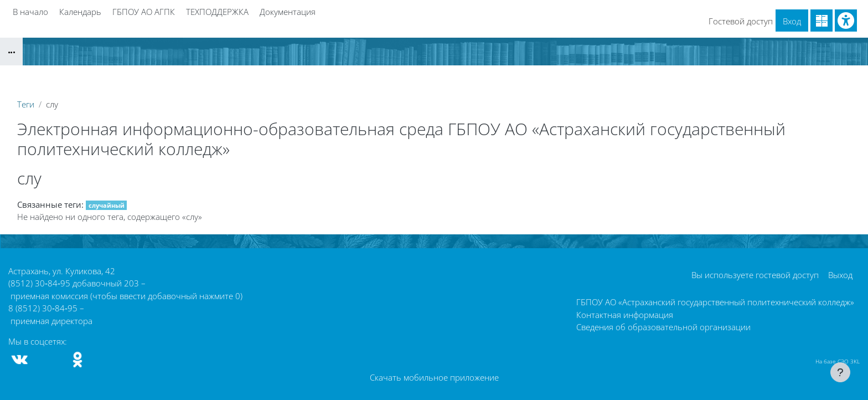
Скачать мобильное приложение (434, 377)
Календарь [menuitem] (80, 12)
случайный (107, 205)
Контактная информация (625, 315)
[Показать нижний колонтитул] (840, 372)
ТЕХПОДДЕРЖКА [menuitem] (217, 12)
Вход (792, 21)
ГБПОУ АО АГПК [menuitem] (144, 12)
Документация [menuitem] (288, 12)
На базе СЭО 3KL (838, 361)
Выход (840, 275)
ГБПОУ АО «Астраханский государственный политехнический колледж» (715, 302)
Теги (26, 104)
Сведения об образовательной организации (663, 327)
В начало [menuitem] (30, 12)
